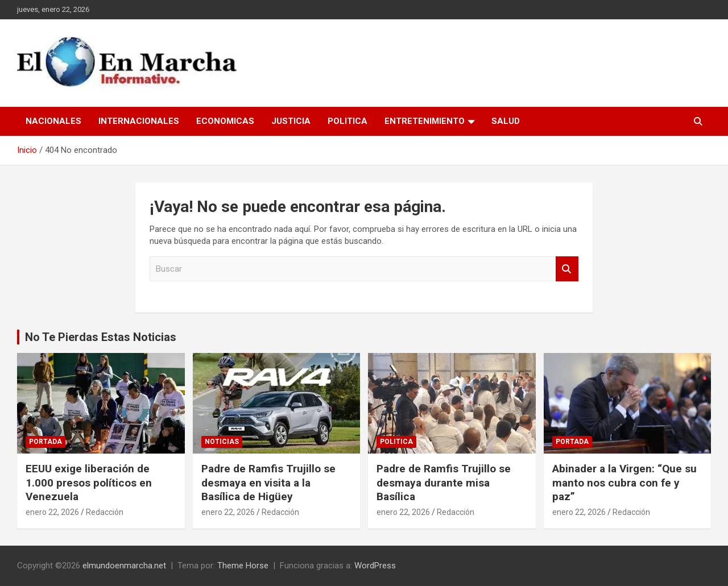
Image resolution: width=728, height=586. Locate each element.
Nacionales (53, 121)
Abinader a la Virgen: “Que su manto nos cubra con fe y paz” (624, 483)
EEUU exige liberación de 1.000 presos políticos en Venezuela (89, 483)
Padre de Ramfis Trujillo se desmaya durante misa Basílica (444, 483)
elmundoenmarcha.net (124, 566)
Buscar (567, 269)
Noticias (222, 442)
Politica (348, 121)
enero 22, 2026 (52, 512)
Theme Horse (243, 566)
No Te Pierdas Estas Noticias (101, 337)
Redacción (105, 512)
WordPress (375, 566)
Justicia (291, 121)
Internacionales (139, 121)
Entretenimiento (425, 121)
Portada (45, 442)
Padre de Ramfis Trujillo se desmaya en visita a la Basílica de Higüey (268, 483)
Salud (506, 121)
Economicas (225, 121)
